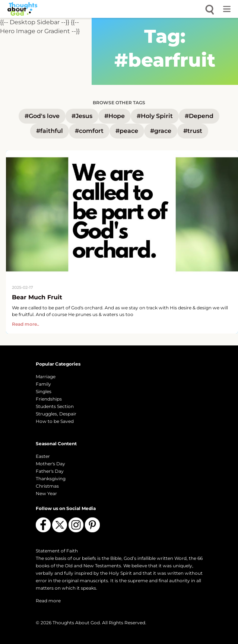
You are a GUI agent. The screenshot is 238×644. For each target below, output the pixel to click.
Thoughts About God (76, 623)
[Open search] (210, 9)
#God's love (42, 116)
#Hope (115, 116)
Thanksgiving (51, 479)
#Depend (199, 116)
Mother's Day (50, 464)
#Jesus (82, 116)
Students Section (55, 406)
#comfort (89, 131)
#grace (161, 131)
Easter (43, 456)
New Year (46, 493)
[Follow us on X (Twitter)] (60, 525)
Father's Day (50, 471)
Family (43, 384)
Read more (48, 601)
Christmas (47, 486)
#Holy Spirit (155, 116)
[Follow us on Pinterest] (92, 525)
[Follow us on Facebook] (43, 525)
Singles (44, 391)
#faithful (50, 131)
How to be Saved (55, 421)
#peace (127, 131)
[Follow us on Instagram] (76, 525)
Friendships (49, 399)
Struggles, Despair (56, 414)
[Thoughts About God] (22, 9)
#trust (193, 131)
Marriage (46, 377)
